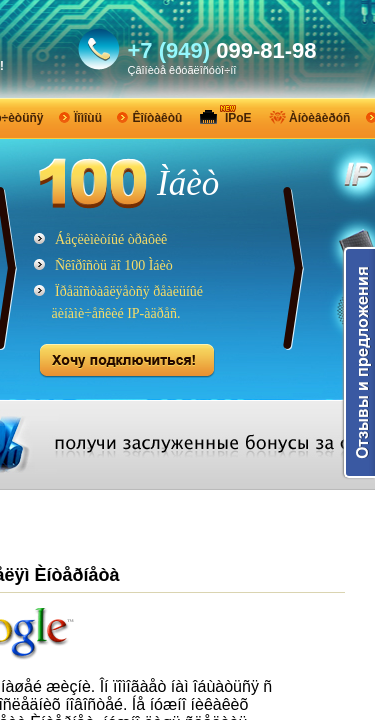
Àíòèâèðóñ (319, 118)
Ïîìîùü (88, 118)
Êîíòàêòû (157, 118)
